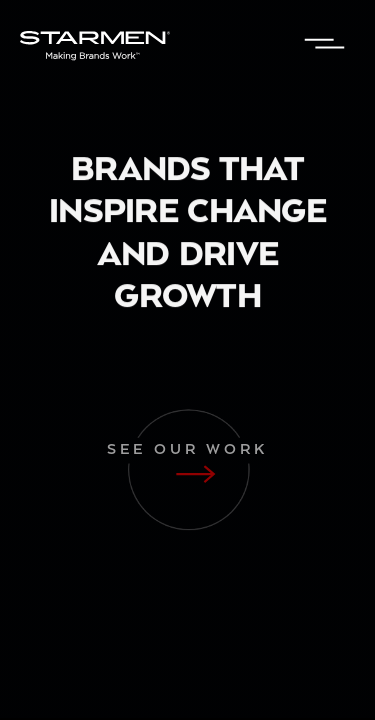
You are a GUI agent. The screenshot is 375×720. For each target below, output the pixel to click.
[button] (325, 45)
